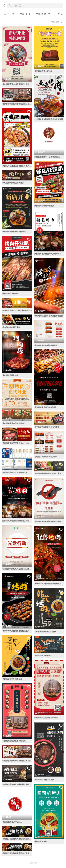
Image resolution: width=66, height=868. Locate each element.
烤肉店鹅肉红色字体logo (12, 822)
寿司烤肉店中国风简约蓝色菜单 (15, 472)
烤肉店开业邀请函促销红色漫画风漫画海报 (17, 166)
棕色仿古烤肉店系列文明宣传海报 (48, 521)
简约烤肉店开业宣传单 (43, 71)
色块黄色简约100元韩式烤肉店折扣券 (17, 310)
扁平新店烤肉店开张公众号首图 (47, 427)
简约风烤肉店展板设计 (43, 655)
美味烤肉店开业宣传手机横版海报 (16, 784)
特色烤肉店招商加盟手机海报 (46, 718)
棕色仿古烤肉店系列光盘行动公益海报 (17, 569)
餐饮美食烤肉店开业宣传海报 (14, 231)
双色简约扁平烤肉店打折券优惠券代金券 (49, 473)
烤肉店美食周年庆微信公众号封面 (16, 443)
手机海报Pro (43, 14)
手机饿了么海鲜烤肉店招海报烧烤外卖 (17, 839)
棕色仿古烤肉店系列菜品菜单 (46, 345)
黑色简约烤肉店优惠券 (11, 327)
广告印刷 (61, 14)
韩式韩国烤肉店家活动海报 (45, 632)
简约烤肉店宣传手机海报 (44, 779)
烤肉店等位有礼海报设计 (12, 679)
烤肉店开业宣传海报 (10, 293)
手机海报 (25, 14)
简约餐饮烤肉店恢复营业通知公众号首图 (17, 104)
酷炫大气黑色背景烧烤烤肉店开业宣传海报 (17, 521)
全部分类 (9, 14)
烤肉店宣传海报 (41, 841)
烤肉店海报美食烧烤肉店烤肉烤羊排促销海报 (49, 254)
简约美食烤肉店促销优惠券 (13, 183)
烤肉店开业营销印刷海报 (44, 206)
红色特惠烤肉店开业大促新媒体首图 (17, 761)
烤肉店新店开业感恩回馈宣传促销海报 (17, 84)
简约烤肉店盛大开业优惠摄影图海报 (49, 316)
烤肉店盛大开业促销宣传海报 (14, 423)
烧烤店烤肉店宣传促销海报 (45, 407)
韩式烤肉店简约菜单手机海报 (14, 741)
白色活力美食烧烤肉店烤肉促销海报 (49, 119)
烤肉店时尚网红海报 (10, 375)
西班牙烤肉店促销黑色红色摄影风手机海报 (17, 631)
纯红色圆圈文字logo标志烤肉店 (47, 157)
